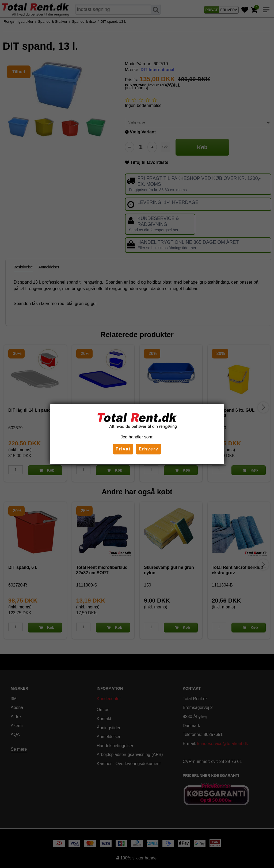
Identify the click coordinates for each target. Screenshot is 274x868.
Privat (123, 449)
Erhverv (149, 449)
